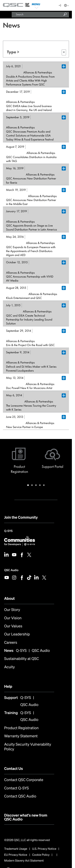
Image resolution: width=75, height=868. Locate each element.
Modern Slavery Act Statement (24, 861)
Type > (37, 52)
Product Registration (21, 728)
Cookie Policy (41, 855)
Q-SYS (8, 531)
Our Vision (13, 618)
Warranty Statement (21, 736)
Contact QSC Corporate (24, 780)
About (9, 599)
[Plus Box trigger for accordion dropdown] (64, 66)
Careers (11, 643)
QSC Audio (11, 570)
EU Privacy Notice (16, 855)
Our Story (12, 610)
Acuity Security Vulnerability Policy (28, 747)
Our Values (13, 626)
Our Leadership (17, 634)
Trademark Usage (16, 849)
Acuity (9, 667)
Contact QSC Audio (20, 796)
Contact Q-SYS (16, 788)
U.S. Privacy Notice (44, 849)
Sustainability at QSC (22, 659)
